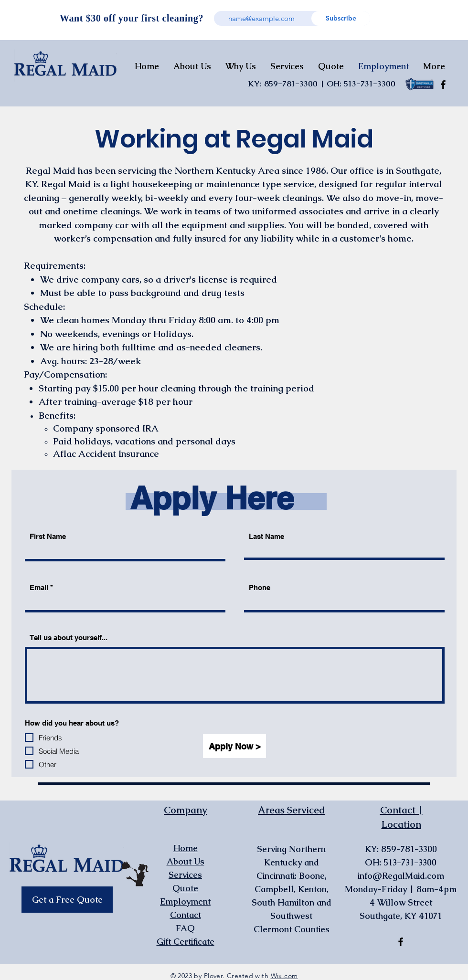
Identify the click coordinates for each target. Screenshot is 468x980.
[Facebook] (443, 84)
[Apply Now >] (234, 746)
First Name (48, 536)
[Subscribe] (341, 18)
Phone (260, 587)
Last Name (266, 536)
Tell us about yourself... (69, 638)
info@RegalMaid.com (401, 876)
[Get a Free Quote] (67, 900)
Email (39, 587)
